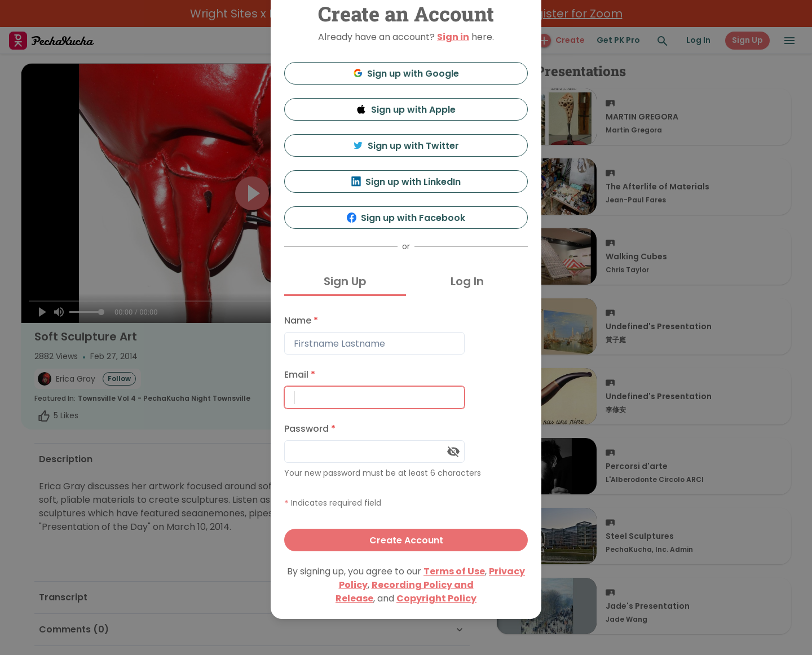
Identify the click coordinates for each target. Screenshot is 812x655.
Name (301, 320)
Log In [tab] (467, 281)
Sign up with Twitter (406, 146)
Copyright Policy (436, 598)
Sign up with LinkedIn (406, 182)
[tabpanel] (406, 430)
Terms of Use (454, 571)
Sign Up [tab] (345, 281)
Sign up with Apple (406, 110)
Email (300, 375)
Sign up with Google (406, 74)
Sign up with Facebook (406, 218)
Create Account (406, 540)
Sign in (453, 37)
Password (310, 429)
